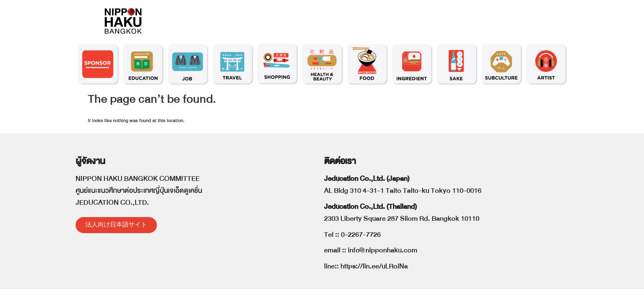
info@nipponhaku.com (383, 250)
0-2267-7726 (361, 235)
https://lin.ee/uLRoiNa (374, 266)
